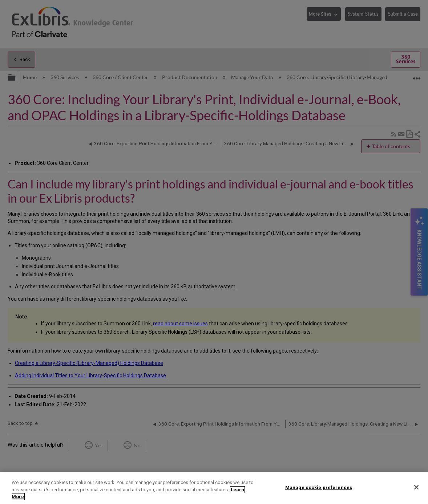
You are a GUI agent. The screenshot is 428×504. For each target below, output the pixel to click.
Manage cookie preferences (319, 487)
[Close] (416, 487)
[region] (214, 488)
